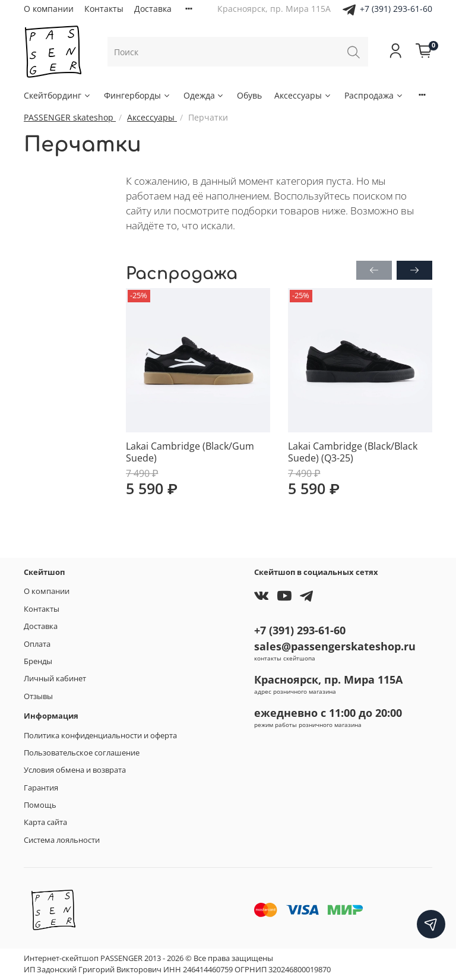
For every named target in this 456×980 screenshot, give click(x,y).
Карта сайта (45, 822)
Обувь (249, 95)
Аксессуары (303, 95)
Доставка (153, 9)
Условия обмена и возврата (75, 770)
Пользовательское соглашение (82, 753)
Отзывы (38, 696)
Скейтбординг (58, 95)
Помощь (40, 805)
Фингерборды (137, 95)
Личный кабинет (55, 679)
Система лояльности (62, 840)
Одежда (204, 95)
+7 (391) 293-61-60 (396, 9)
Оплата (37, 644)
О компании (49, 9)
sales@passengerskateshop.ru (335, 646)
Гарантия (41, 788)
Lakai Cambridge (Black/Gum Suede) (190, 452)
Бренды (38, 661)
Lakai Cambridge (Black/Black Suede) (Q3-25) (353, 452)
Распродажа (374, 95)
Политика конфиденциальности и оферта (100, 736)
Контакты (104, 9)
